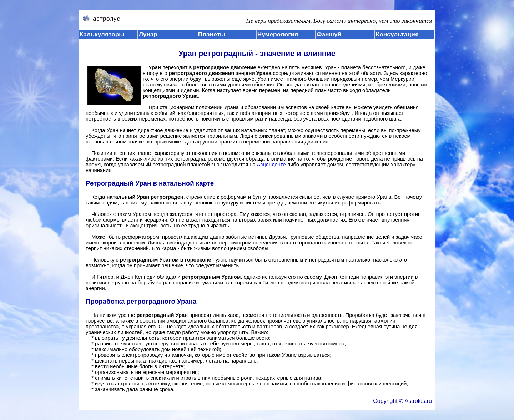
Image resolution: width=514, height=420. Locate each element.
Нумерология (278, 34)
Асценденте (271, 165)
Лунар (148, 34)
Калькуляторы (102, 34)
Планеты (212, 34)
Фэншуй (329, 34)
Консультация (397, 34)
